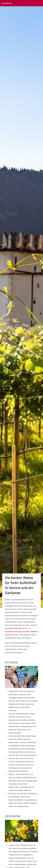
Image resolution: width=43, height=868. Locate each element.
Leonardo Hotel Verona (14, 628)
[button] (27, 3)
